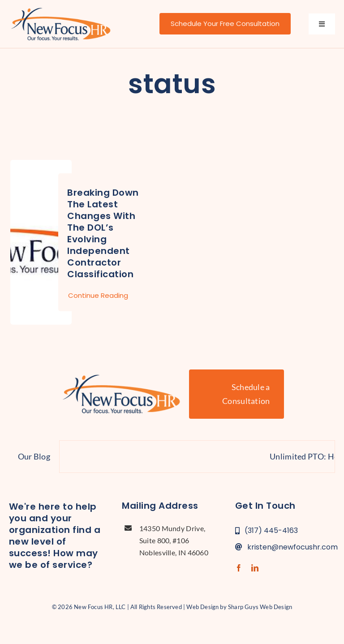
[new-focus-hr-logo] (61, 9)
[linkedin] (255, 568)
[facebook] (239, 568)
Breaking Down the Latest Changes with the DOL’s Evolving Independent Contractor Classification (103, 233)
